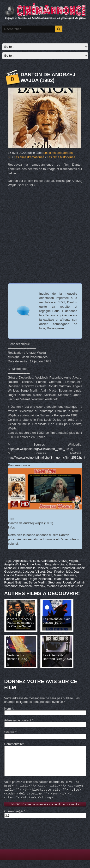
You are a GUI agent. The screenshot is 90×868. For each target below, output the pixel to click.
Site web (10, 732)
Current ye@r (15, 819)
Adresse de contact (19, 720)
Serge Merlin (37, 582)
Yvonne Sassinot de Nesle (65, 586)
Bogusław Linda (56, 564)
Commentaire (14, 744)
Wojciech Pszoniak (32, 586)
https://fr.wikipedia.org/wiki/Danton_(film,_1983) (41, 449)
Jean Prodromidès (59, 572)
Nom (9, 709)
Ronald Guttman (16, 582)
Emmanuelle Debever (33, 568)
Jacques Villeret (34, 572)
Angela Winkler (15, 564)
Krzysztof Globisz (40, 575)
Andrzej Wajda (68, 561)
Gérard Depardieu (62, 568)
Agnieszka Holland (26, 561)
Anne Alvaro (35, 564)
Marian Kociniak (65, 575)
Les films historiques (61, 157)
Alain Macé (48, 561)
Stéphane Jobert (59, 582)
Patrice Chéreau (16, 579)
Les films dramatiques (29, 157)
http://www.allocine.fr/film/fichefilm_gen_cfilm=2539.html (47, 458)
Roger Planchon (40, 579)
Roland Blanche (64, 579)
